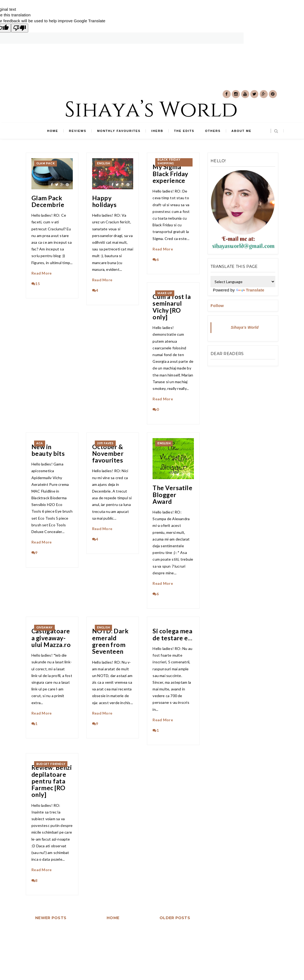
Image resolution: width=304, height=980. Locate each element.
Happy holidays (104, 201)
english (103, 163)
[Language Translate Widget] (243, 282)
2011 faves (105, 443)
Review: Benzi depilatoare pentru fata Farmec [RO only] (52, 781)
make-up (165, 293)
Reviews (78, 131)
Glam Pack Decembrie (48, 201)
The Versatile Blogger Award (172, 495)
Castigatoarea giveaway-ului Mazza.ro (51, 638)
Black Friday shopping (169, 162)
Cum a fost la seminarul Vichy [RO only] (172, 307)
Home (53, 131)
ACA (40, 443)
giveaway (44, 628)
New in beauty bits (48, 450)
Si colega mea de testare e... (172, 635)
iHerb (157, 131)
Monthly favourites (119, 131)
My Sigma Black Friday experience (170, 174)
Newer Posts (51, 918)
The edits (184, 131)
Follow (217, 306)
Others (213, 131)
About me (242, 131)
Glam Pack (46, 163)
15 (36, 284)
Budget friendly (51, 764)
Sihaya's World (245, 327)
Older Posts (175, 918)
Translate (250, 290)
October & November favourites (108, 454)
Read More (42, 273)
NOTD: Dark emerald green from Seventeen (110, 641)
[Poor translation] (20, 28)
